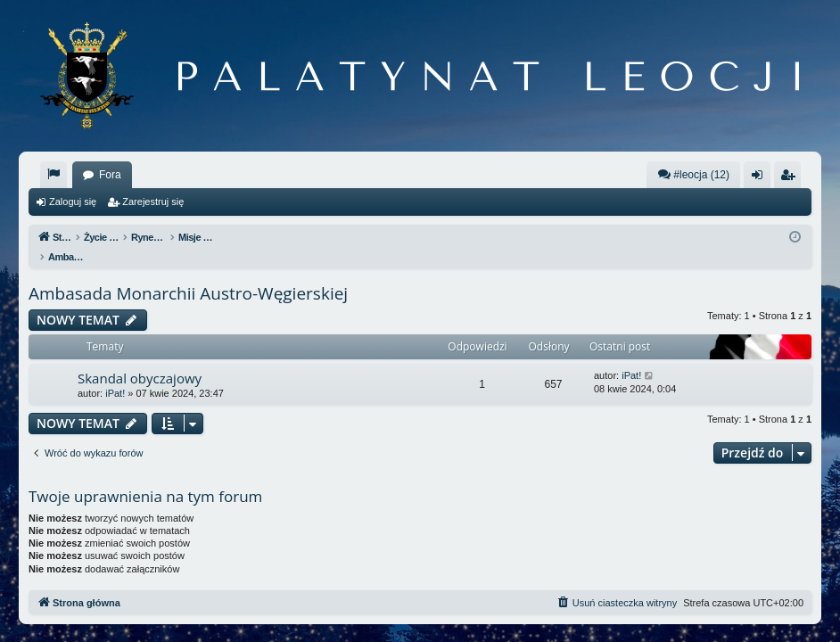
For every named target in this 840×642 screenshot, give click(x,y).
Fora (110, 175)
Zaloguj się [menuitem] (761, 178)
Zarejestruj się (153, 202)
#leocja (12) (693, 174)
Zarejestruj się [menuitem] (791, 178)
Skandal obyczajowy (140, 359)
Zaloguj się (73, 202)
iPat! (115, 374)
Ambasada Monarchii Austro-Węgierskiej (188, 275)
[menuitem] (54, 175)
